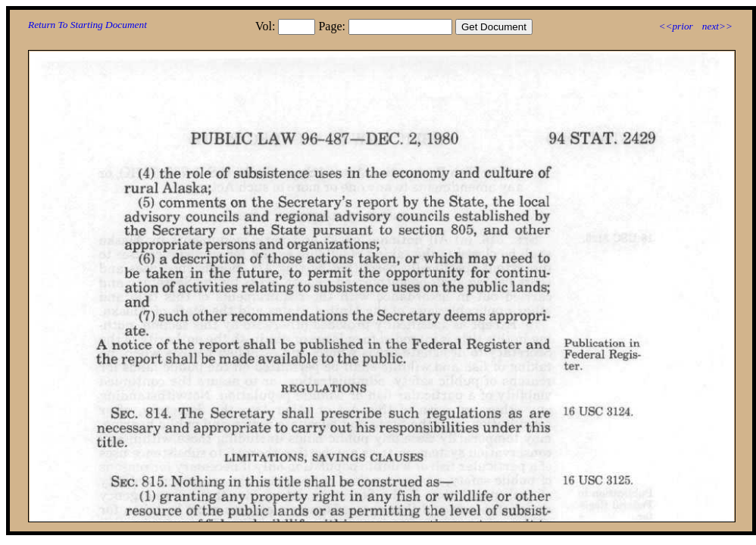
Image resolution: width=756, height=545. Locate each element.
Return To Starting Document (87, 25)
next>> (717, 26)
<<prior (675, 26)
